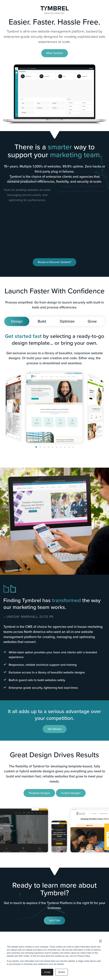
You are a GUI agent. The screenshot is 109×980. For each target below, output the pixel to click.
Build (42, 321)
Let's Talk (54, 920)
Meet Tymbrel (55, 53)
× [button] (100, 941)
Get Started (55, 729)
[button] (36, 447)
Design (17, 321)
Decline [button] (62, 972)
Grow (92, 321)
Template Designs (39, 793)
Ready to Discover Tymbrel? (54, 262)
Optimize (67, 321)
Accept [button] (47, 972)
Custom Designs (71, 793)
